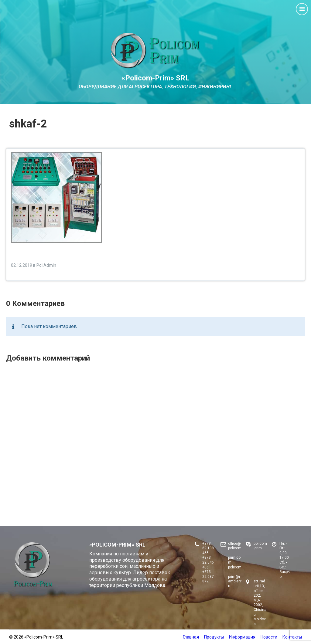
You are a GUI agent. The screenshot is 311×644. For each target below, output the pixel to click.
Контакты (292, 637)
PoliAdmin (46, 265)
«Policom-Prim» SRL (155, 78)
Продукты (214, 637)
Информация (242, 637)
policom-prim (260, 546)
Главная (191, 637)
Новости (269, 637)
